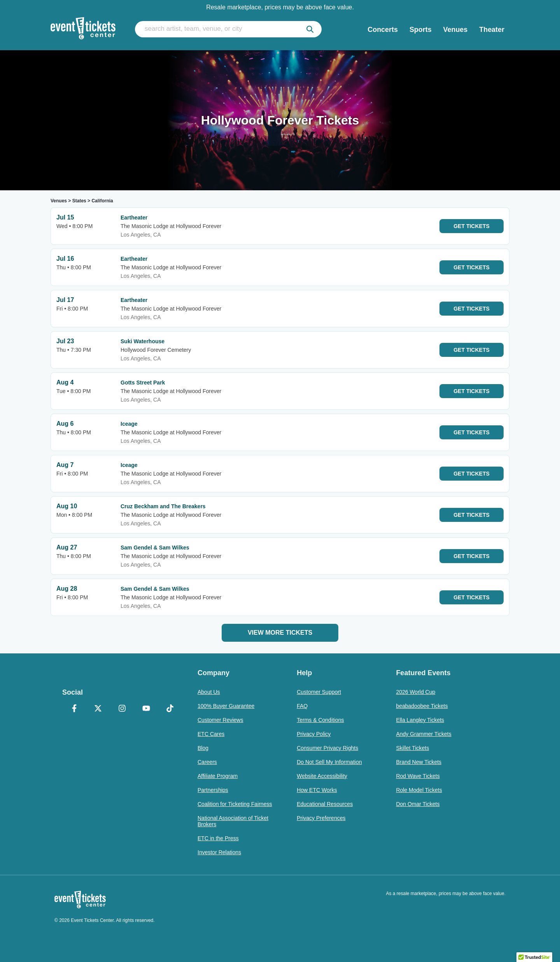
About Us (209, 692)
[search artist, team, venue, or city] (228, 29)
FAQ (302, 706)
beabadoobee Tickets (422, 706)
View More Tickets (280, 633)
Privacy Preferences (321, 818)
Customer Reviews (220, 720)
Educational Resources (325, 804)
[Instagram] (122, 709)
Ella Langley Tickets (420, 720)
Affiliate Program (218, 776)
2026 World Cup (416, 692)
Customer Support (319, 692)
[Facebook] (74, 709)
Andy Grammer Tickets (423, 734)
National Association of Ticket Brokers (233, 821)
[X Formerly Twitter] (98, 709)
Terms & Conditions (320, 720)
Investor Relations (219, 852)
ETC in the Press (218, 838)
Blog (203, 748)
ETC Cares (211, 734)
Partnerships (213, 790)
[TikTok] (170, 709)
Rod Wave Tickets (418, 776)
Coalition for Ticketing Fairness (235, 804)
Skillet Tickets (412, 748)
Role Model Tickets (419, 790)
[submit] (310, 29)
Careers (207, 762)
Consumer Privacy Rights (327, 748)
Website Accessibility (322, 776)
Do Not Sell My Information (329, 762)
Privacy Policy (314, 734)
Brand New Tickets (419, 762)
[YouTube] (146, 709)
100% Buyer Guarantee (226, 706)
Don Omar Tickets (418, 804)
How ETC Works (317, 790)
